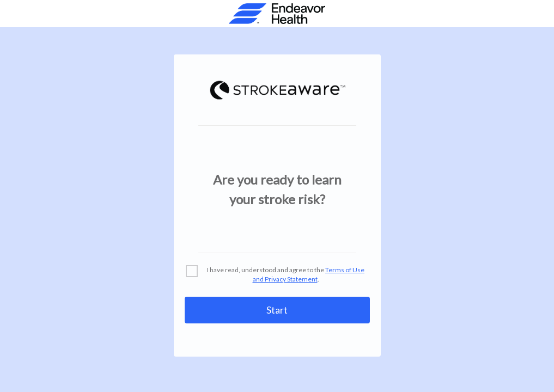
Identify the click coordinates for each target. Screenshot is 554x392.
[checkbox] (277, 275)
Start (277, 310)
